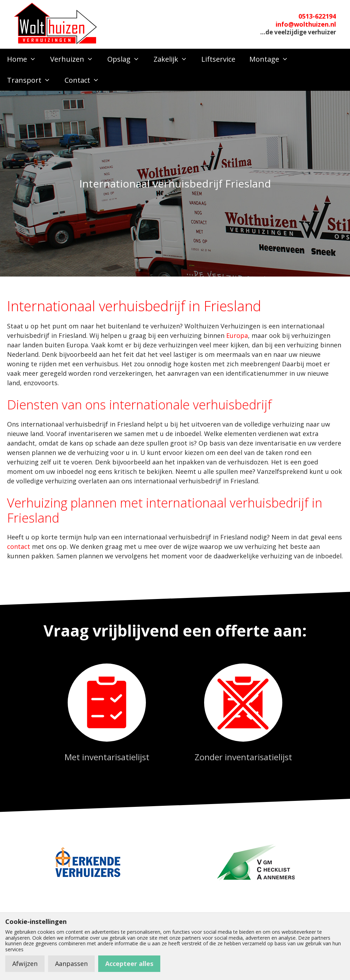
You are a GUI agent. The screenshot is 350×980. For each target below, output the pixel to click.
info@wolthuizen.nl (306, 24)
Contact (85, 80)
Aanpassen (71, 964)
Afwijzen (25, 964)
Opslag (127, 59)
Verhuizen (75, 59)
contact (19, 546)
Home (25, 59)
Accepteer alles (129, 964)
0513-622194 (317, 16)
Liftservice (218, 59)
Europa (237, 335)
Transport (32, 80)
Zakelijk (174, 59)
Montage (272, 59)
